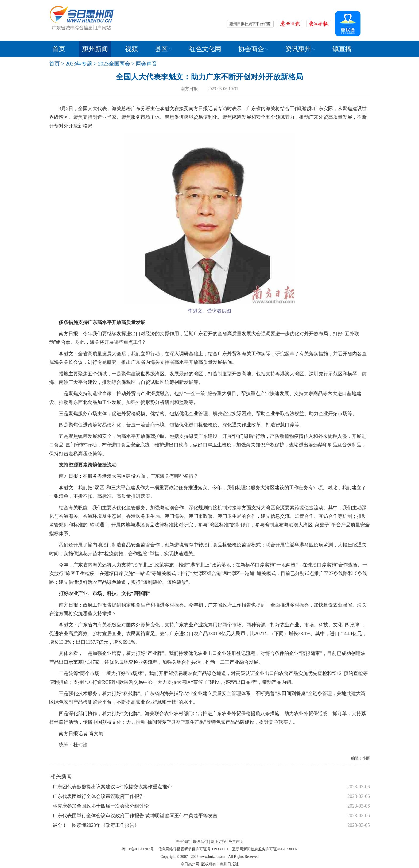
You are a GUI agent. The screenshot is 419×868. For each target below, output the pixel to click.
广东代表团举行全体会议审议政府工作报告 (98, 796)
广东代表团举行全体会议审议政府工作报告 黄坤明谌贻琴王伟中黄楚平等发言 (135, 816)
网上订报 (218, 842)
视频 (131, 49)
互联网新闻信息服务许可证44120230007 (265, 849)
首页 (59, 49)
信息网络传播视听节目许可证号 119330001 (193, 849)
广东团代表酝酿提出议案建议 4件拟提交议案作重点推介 (112, 787)
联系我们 (201, 842)
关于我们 (183, 842)
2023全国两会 (114, 64)
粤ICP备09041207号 (138, 849)
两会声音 (146, 64)
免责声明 (236, 842)
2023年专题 (79, 64)
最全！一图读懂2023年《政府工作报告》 (96, 825)
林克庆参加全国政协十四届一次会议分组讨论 (101, 806)
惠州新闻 (95, 49)
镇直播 (342, 49)
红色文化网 (205, 49)
